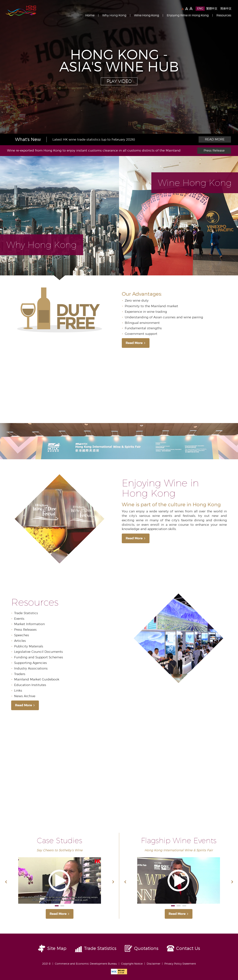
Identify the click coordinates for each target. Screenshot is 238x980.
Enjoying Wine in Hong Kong (188, 15)
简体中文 (226, 9)
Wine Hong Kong (147, 15)
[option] (119, 67)
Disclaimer (153, 964)
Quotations (146, 948)
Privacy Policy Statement (180, 964)
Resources (224, 15)
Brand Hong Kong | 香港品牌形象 (21, 11)
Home (90, 15)
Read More (136, 343)
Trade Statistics (100, 948)
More (215, 139)
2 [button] (62, 906)
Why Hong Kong (114, 15)
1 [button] (57, 906)
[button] (6, 882)
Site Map (57, 948)
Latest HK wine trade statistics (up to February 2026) (94, 139)
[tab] (59, 218)
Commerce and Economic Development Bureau (86, 964)
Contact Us (188, 948)
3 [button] (184, 906)
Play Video (119, 81)
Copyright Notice (132, 964)
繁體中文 (212, 9)
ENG (200, 9)
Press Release (214, 150)
